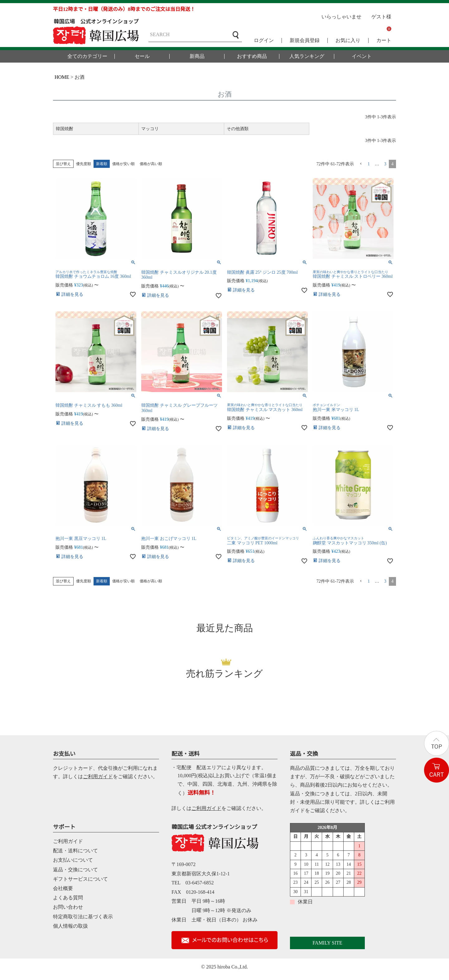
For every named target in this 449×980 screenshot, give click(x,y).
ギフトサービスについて (80, 879)
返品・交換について (75, 870)
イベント (362, 56)
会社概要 (63, 888)
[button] (361, 164)
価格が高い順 (151, 164)
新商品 (197, 56)
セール (142, 56)
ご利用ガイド (98, 776)
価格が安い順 (123, 164)
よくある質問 (68, 898)
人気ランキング (307, 56)
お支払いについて (73, 860)
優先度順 (84, 164)
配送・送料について (75, 851)
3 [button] (385, 164)
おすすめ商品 (252, 56)
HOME (62, 77)
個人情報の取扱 (70, 926)
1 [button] (369, 164)
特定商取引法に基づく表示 (83, 917)
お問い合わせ (68, 907)
